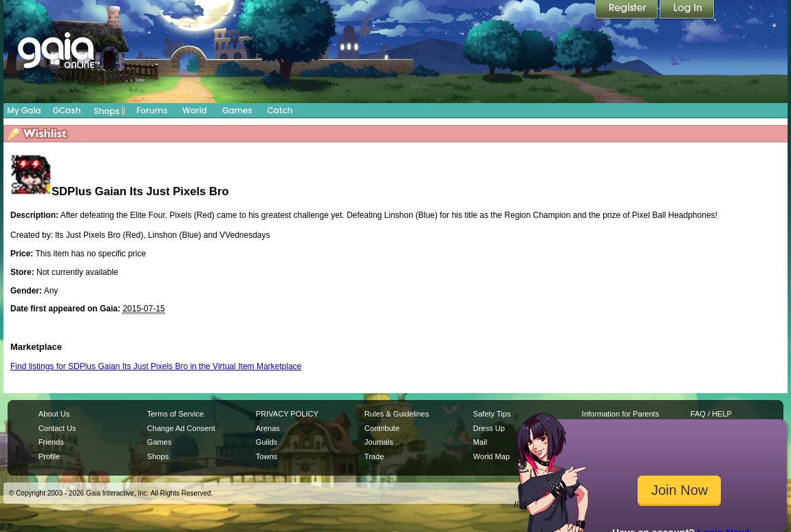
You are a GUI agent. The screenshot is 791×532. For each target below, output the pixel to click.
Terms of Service (175, 414)
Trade (374, 456)
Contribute (382, 428)
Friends (51, 442)
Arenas (268, 428)
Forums (152, 110)
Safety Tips (492, 414)
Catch (280, 110)
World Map (491, 456)
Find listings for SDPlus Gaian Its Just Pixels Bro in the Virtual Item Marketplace (156, 366)
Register (627, 10)
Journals (379, 442)
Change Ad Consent (181, 428)
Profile (49, 456)
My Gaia (24, 110)
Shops (110, 111)
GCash (67, 110)
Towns (267, 456)
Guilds (267, 442)
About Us (54, 414)
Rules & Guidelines (397, 414)
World (195, 110)
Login (687, 10)
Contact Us (57, 428)
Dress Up (489, 428)
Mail (480, 442)
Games (237, 110)
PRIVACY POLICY (287, 414)
